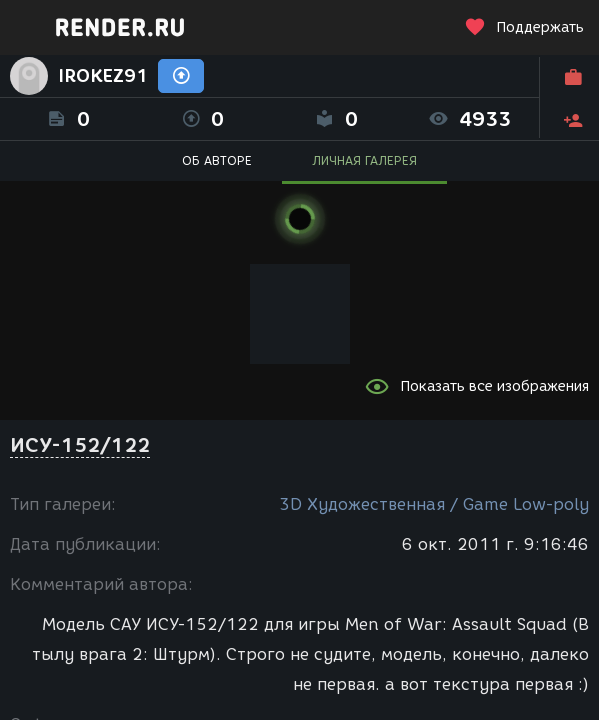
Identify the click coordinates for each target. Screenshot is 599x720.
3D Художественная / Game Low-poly (434, 504)
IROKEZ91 (103, 76)
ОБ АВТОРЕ (217, 160)
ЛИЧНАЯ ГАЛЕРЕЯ (364, 160)
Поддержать (524, 27)
